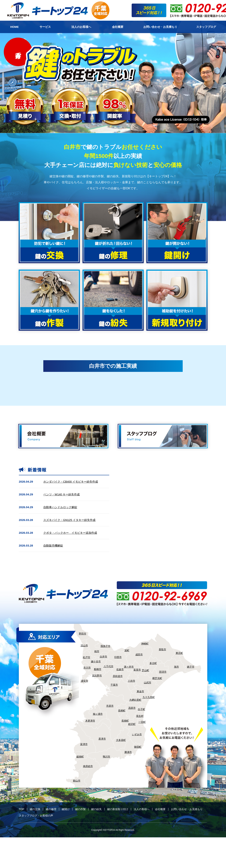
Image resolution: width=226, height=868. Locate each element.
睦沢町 (132, 724)
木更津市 (90, 721)
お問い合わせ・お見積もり (187, 809)
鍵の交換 (35, 809)
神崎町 (145, 644)
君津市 (102, 739)
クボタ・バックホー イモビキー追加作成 (70, 533)
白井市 (103, 657)
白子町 (142, 709)
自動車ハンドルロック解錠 (60, 507)
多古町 (153, 663)
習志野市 (97, 676)
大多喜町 (121, 740)
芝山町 (145, 670)
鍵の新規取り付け (118, 809)
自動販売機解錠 (53, 545)
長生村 (140, 716)
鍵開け (66, 809)
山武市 (148, 683)
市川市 (87, 668)
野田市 (83, 634)
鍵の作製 (80, 809)
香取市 (162, 649)
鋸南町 (80, 757)
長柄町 (122, 711)
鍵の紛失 (96, 809)
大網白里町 (135, 700)
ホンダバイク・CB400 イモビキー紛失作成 (71, 482)
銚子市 (191, 667)
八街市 (132, 681)
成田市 (139, 655)
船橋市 (98, 669)
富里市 (137, 670)
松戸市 (87, 657)
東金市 (140, 691)
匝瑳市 (163, 672)
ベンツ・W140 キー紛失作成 (61, 494)
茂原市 (132, 708)
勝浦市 (128, 752)
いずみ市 (137, 734)
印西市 (118, 657)
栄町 (127, 650)
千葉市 (114, 685)
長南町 (125, 721)
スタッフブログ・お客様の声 (36, 816)
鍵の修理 (51, 809)
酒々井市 (129, 667)
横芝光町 (157, 678)
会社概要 (160, 809)
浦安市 (84, 681)
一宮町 (142, 722)
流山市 (84, 646)
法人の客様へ (142, 809)
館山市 (77, 781)
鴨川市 (107, 757)
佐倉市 (120, 669)
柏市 (97, 651)
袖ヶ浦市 (98, 714)
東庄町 (179, 653)
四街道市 (118, 676)
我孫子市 (105, 646)
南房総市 (88, 766)
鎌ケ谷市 (96, 661)
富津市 (84, 744)
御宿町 (138, 747)
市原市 (110, 706)
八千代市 (108, 666)
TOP (22, 809)
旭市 (176, 667)
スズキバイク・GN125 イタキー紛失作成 (69, 520)
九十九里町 (149, 697)
